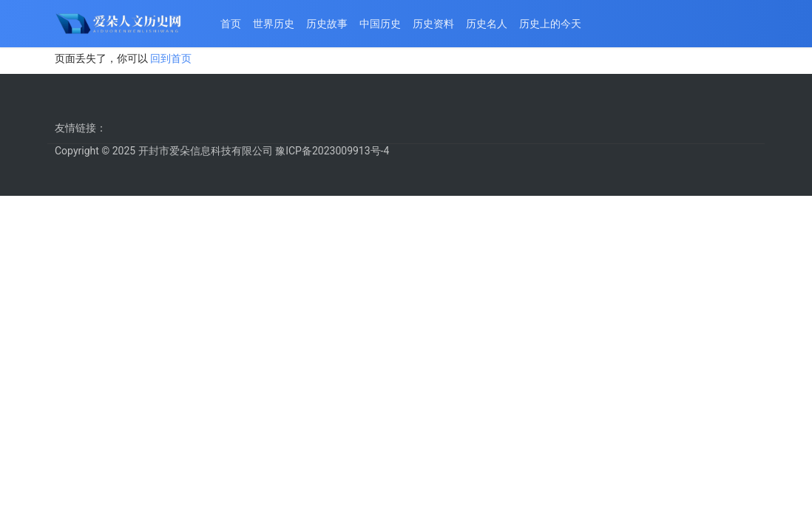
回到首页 (171, 58)
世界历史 (274, 24)
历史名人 (487, 24)
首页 (231, 24)
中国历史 (380, 24)
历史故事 (327, 24)
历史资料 (433, 24)
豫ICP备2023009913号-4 (332, 151)
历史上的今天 (550, 24)
